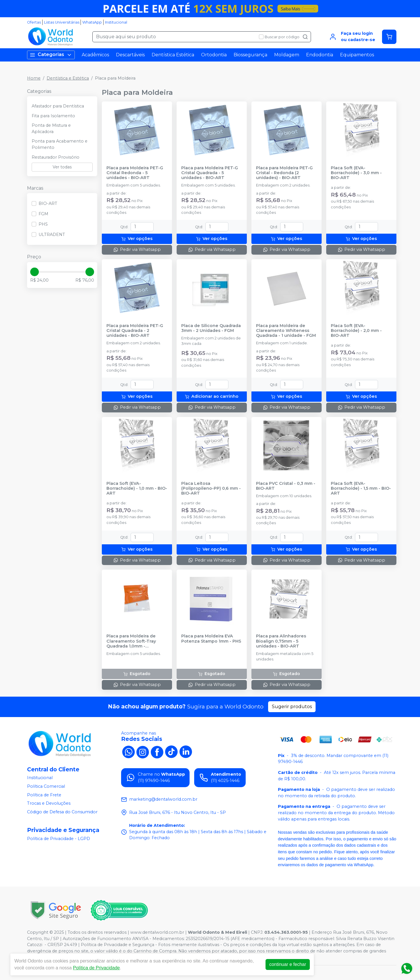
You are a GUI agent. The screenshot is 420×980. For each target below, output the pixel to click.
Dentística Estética (173, 55)
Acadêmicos (95, 55)
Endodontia (320, 55)
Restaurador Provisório (56, 157)
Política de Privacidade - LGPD (59, 839)
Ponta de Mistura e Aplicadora (51, 128)
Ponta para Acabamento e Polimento (60, 144)
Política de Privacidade (97, 968)
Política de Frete (44, 795)
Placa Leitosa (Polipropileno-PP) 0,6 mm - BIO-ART (211, 489)
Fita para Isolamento (53, 116)
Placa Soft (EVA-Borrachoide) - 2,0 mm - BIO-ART (356, 331)
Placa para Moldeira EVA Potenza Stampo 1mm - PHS (211, 639)
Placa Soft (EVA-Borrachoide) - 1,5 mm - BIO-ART (361, 489)
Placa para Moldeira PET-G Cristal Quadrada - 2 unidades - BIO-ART (135, 331)
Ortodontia (214, 55)
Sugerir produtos (292, 707)
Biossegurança (250, 55)
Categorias (51, 55)
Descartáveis (130, 55)
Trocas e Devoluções (49, 803)
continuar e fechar (288, 964)
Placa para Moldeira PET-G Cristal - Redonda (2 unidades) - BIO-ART (284, 173)
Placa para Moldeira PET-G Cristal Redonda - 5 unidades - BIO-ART (135, 173)
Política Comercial (46, 786)
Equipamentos (357, 55)
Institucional (116, 22)
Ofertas (34, 22)
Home (34, 78)
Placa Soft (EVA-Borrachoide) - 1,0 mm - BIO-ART (137, 489)
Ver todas (62, 167)
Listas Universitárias (62, 22)
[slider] (35, 272)
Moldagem (287, 55)
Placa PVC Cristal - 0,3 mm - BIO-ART (286, 486)
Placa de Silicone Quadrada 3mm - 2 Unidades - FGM (211, 328)
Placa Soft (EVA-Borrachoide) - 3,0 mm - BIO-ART (356, 173)
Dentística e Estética (68, 78)
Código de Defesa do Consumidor (62, 812)
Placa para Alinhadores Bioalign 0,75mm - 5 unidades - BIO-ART (281, 641)
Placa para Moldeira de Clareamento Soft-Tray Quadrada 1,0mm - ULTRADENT (131, 641)
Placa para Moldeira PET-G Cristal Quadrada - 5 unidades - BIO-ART (210, 173)
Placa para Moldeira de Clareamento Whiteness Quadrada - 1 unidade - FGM (286, 331)
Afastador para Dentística (58, 106)
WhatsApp (92, 22)
